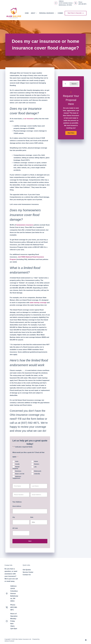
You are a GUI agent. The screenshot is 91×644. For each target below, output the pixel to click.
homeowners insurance (25, 225)
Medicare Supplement (17, 477)
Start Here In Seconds (76, 13)
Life (35, 467)
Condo (17, 464)
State (32, 517)
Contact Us (27, 575)
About (34, 13)
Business (18, 471)
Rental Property (16, 468)
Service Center (28, 572)
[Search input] (66, 84)
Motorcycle (38, 471)
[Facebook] (86, 640)
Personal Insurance (48, 13)
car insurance (29, 119)
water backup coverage (38, 303)
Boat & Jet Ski (20, 474)
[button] (74, 84)
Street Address (17, 506)
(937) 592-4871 (83, 4)
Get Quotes (27, 570)
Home (27, 13)
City (14, 517)
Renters (37, 464)
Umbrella (37, 474)
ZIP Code (15, 528)
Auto (17, 461)
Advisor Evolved (9, 641)
